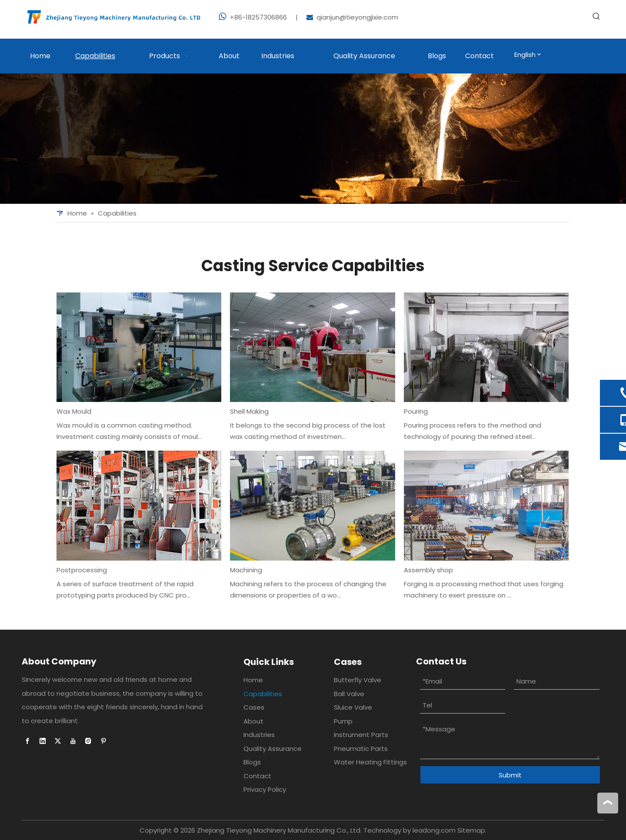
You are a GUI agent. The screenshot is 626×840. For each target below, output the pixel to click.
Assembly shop (428, 570)
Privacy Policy (265, 789)
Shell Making (249, 411)
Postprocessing (82, 570)
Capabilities (263, 694)
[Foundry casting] (313, 139)
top (608, 803)
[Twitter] (58, 741)
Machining (246, 570)
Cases (254, 707)
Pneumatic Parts (361, 749)
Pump (343, 721)
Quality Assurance (273, 749)
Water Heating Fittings (370, 762)
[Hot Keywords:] (596, 17)
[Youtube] (73, 741)
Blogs (252, 762)
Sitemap (471, 830)
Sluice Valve (353, 707)
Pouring (416, 411)
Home (253, 680)
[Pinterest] (103, 741)
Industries (259, 735)
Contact (257, 776)
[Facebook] (27, 741)
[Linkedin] (43, 741)
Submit (510, 775)
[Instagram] (88, 741)
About (253, 721)
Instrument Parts (361, 735)
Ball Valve (349, 694)
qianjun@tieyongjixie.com (357, 17)
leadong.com (434, 830)
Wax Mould (74, 411)
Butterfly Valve (358, 680)
